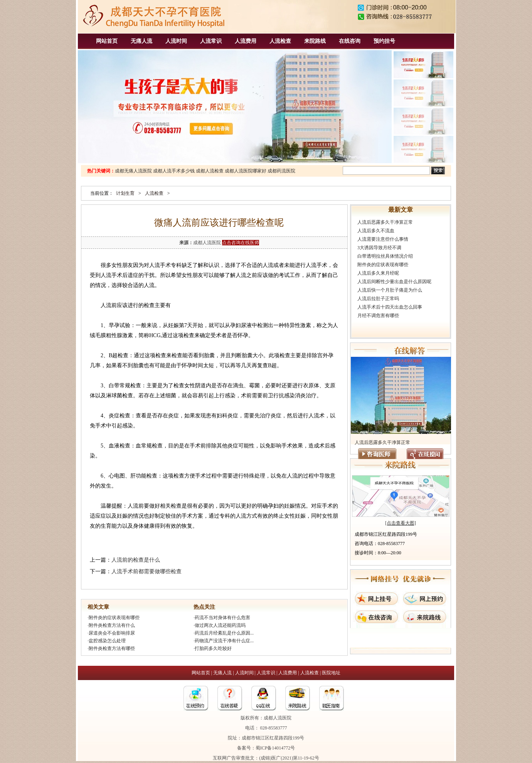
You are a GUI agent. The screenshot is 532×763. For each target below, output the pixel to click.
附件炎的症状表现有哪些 (114, 618)
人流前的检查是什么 (136, 560)
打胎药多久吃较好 (213, 648)
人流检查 (280, 41)
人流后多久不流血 (376, 231)
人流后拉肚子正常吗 (378, 299)
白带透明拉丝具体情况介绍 (385, 256)
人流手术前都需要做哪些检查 (146, 571)
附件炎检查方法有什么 (112, 625)
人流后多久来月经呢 (378, 273)
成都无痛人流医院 (133, 171)
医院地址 (331, 673)
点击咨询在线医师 (241, 243)
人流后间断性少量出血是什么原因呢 (394, 282)
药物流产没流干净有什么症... (224, 641)
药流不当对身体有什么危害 (222, 618)
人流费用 (246, 41)
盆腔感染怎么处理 (107, 641)
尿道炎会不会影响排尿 (112, 633)
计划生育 (125, 193)
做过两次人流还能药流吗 (220, 625)
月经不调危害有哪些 (378, 316)
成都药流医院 (281, 171)
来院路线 (315, 41)
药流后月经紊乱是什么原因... (224, 633)
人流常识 (211, 41)
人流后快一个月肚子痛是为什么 (390, 290)
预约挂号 (384, 41)
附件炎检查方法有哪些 (112, 648)
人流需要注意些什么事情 (383, 239)
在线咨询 (350, 41)
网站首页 (107, 41)
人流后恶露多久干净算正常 (385, 222)
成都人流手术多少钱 (174, 171)
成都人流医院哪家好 (246, 171)
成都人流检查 (210, 171)
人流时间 (176, 41)
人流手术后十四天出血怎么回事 (390, 307)
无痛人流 (141, 41)
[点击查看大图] (401, 523)
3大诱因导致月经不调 (379, 248)
